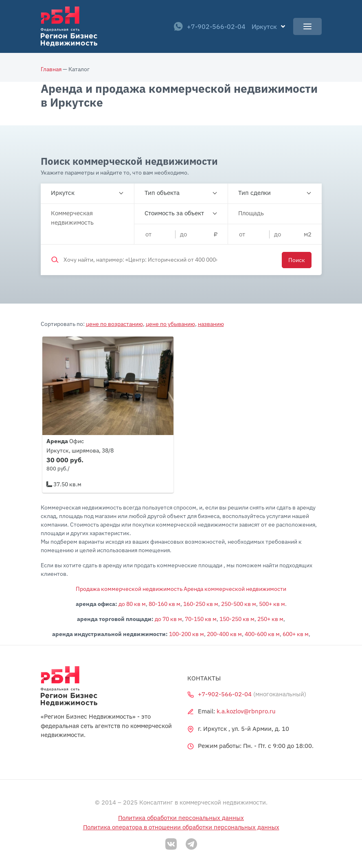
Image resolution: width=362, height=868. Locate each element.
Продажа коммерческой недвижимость (129, 589)
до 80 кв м (132, 604)
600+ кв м (296, 634)
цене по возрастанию (114, 324)
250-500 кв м (239, 604)
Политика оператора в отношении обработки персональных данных (181, 827)
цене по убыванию (170, 324)
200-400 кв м (224, 634)
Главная (51, 69)
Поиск (297, 260)
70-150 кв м (201, 619)
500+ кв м (272, 604)
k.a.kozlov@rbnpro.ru (246, 711)
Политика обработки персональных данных (181, 818)
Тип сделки (254, 193)
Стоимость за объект (174, 213)
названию (211, 324)
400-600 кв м (262, 634)
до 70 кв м (168, 619)
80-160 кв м (165, 604)
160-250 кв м (201, 604)
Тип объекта (162, 193)
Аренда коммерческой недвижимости (235, 589)
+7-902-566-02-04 (210, 26)
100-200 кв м (186, 634)
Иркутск (63, 193)
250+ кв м (270, 619)
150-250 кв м (237, 619)
